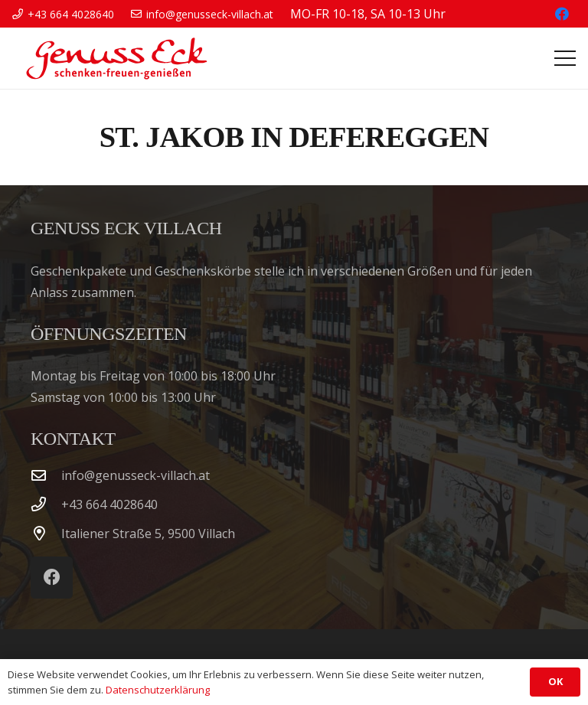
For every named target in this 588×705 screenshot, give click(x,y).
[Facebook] (562, 14)
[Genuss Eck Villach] (114, 58)
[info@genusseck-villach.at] (46, 475)
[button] (565, 58)
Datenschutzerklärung (158, 690)
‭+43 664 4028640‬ (109, 504)
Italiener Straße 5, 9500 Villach (148, 534)
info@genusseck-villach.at (136, 475)
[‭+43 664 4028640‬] (46, 504)
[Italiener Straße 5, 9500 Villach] (46, 533)
